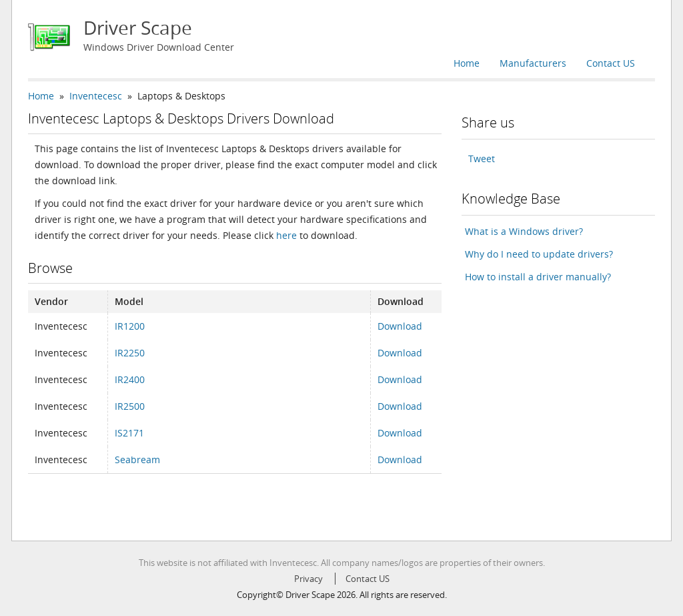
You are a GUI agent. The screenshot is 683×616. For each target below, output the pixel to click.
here (286, 235)
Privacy (308, 579)
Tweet (482, 159)
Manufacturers (533, 63)
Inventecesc (96, 96)
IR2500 (130, 406)
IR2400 (130, 379)
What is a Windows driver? (524, 231)
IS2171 (129, 433)
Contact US (611, 63)
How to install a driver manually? (538, 277)
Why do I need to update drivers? (539, 254)
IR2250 (130, 353)
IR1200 (130, 326)
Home (467, 63)
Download (400, 326)
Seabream (137, 459)
